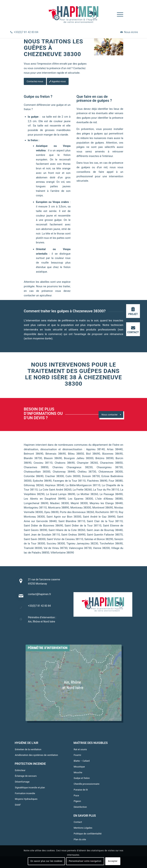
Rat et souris (80, 749)
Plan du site (80, 839)
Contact (78, 822)
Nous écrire (131, 32)
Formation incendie (25, 793)
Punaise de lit (81, 790)
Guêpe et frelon (82, 778)
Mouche (78, 772)
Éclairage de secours (26, 776)
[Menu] (118, 15)
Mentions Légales (83, 828)
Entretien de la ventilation (28, 749)
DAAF (18, 805)
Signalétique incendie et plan (30, 788)
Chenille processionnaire (87, 784)
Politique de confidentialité (88, 834)
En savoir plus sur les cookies (46, 861)
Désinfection (80, 807)
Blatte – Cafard (82, 761)
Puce (76, 796)
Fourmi (77, 755)
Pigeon (77, 801)
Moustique (79, 767)
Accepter (113, 861)
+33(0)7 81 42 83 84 (26, 32)
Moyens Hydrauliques (26, 799)
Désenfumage (22, 782)
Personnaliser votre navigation (85, 861)
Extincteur (20, 770)
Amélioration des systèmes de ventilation (36, 755)
